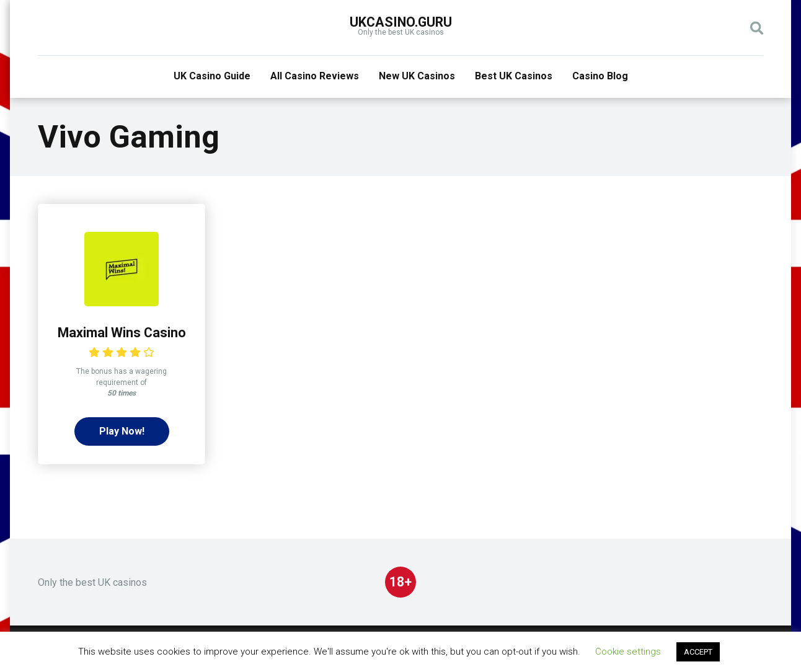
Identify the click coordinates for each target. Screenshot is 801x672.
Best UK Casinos (514, 76)
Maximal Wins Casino (122, 333)
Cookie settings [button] (628, 652)
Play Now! (122, 431)
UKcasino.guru (401, 22)
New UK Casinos (417, 76)
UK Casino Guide (212, 76)
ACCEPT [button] (698, 652)
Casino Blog (600, 76)
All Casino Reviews (315, 76)
